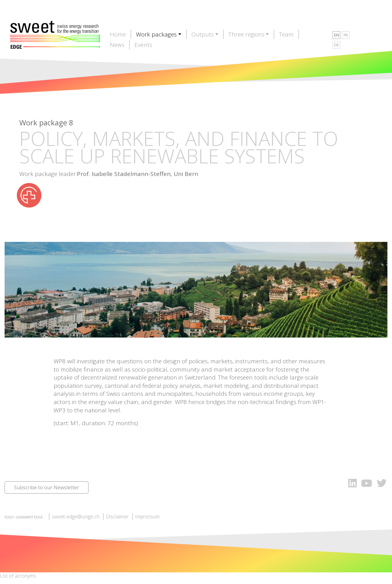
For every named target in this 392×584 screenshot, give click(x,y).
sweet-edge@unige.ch (76, 517)
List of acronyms (18, 576)
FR (346, 35)
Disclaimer (117, 517)
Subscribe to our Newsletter (47, 487)
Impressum (147, 517)
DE (337, 45)
